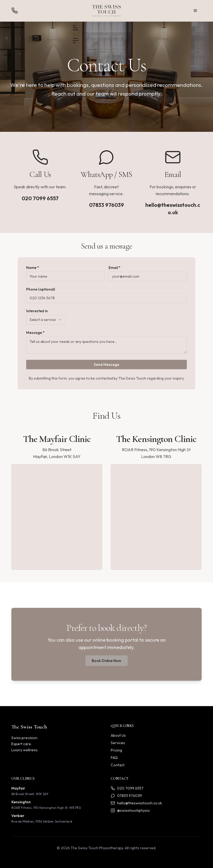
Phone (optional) (41, 289)
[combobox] (46, 320)
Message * (35, 333)
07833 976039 (106, 205)
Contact (118, 765)
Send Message (106, 365)
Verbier (18, 816)
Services (118, 743)
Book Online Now (106, 661)
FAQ (114, 758)
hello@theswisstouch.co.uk (173, 209)
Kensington (21, 802)
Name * (33, 268)
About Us (118, 735)
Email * (115, 268)
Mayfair (18, 788)
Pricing (116, 750)
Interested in (37, 311)
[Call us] (15, 11)
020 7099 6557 (40, 198)
